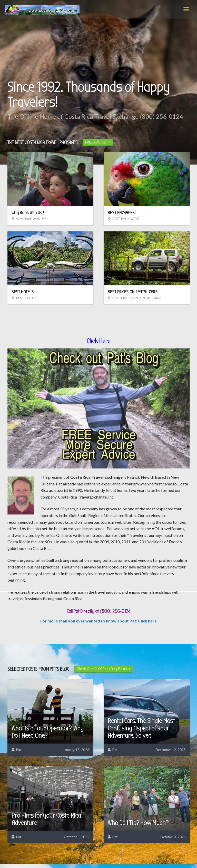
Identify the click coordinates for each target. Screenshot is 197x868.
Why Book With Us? (28, 213)
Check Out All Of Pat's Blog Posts (104, 669)
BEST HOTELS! (23, 292)
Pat (19, 750)
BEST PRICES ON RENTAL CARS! (133, 292)
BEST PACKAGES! (122, 213)
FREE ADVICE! (98, 142)
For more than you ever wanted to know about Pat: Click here (98, 621)
